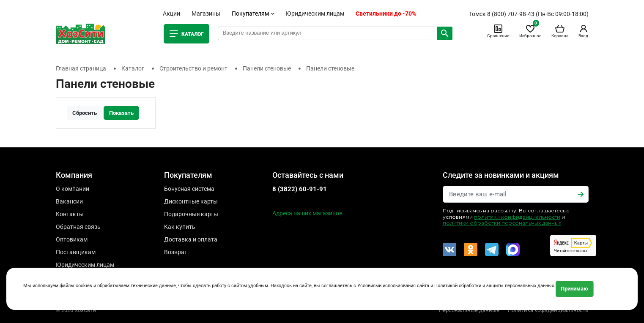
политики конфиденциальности (517, 217)
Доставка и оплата (191, 239)
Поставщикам (76, 252)
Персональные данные (469, 310)
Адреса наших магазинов (307, 213)
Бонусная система (189, 189)
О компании (73, 189)
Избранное (530, 31)
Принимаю (574, 289)
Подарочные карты (191, 214)
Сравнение (498, 31)
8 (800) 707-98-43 (511, 14)
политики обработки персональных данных (502, 223)
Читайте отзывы (573, 245)
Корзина (560, 31)
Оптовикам (72, 239)
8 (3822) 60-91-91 (300, 189)
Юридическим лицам (315, 14)
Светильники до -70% (386, 14)
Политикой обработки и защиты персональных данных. (495, 286)
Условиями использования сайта (393, 286)
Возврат (176, 252)
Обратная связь (78, 227)
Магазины (206, 14)
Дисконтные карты (191, 201)
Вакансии (69, 201)
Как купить (180, 227)
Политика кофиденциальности (548, 310)
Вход (584, 31)
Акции (171, 14)
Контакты (70, 214)
